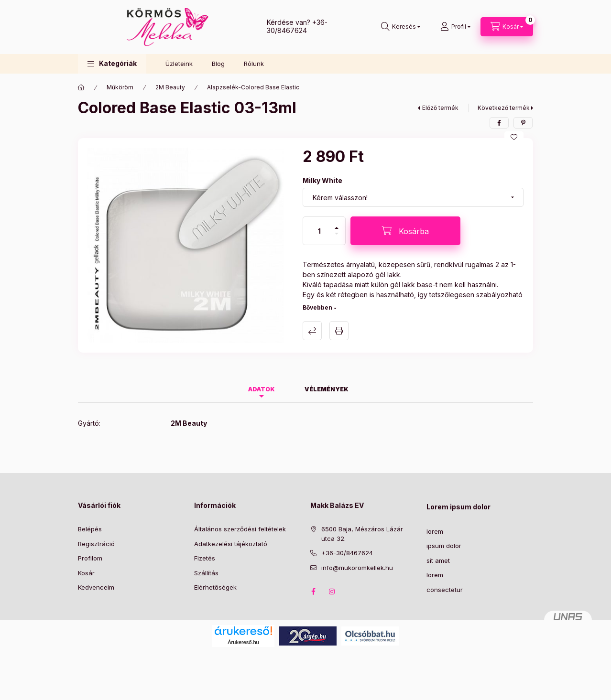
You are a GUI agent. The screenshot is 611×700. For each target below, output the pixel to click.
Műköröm (120, 87)
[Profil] (455, 27)
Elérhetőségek (215, 587)
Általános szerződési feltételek (240, 529)
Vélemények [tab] (327, 389)
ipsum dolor (444, 546)
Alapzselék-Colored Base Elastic (253, 87)
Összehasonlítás (312, 331)
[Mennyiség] (319, 231)
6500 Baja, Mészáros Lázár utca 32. (362, 534)
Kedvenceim (96, 587)
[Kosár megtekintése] (507, 27)
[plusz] (337, 224)
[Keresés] (401, 27)
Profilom (90, 558)
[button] (112, 64)
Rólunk (254, 64)
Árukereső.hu (243, 642)
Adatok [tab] (262, 389)
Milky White (322, 180)
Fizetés (205, 558)
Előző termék (440, 108)
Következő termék (504, 108)
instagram (332, 592)
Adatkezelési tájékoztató (231, 544)
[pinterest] (523, 123)
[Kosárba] (405, 231)
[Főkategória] (81, 87)
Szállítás (206, 573)
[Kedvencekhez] (514, 137)
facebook (313, 592)
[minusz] (337, 238)
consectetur (445, 590)
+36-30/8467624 (297, 26)
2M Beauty (170, 87)
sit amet (438, 560)
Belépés (90, 529)
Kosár (86, 573)
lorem (435, 531)
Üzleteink (179, 64)
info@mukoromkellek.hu (357, 568)
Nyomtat (339, 331)
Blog (218, 64)
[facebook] (499, 123)
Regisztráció (96, 544)
